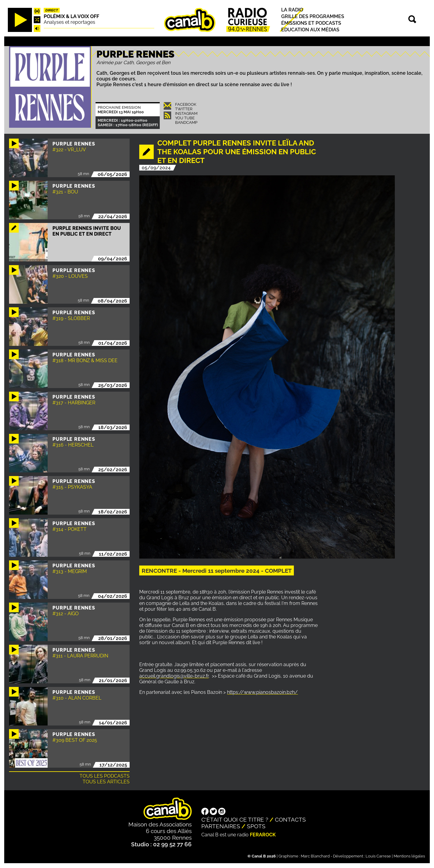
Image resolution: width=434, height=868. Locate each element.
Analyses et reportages (69, 22)
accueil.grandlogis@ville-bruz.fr (174, 676)
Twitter (184, 109)
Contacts (290, 819)
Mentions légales (409, 856)
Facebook (186, 104)
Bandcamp (186, 122)
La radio (292, 10)
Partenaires (221, 826)
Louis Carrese (378, 856)
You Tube (185, 118)
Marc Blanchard (315, 856)
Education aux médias (310, 30)
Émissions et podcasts (311, 23)
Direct (52, 10)
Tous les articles (106, 782)
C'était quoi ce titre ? (235, 819)
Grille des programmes (313, 16)
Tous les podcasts (105, 776)
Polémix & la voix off (71, 16)
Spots (256, 826)
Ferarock (263, 835)
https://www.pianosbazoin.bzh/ (262, 692)
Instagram (186, 113)
